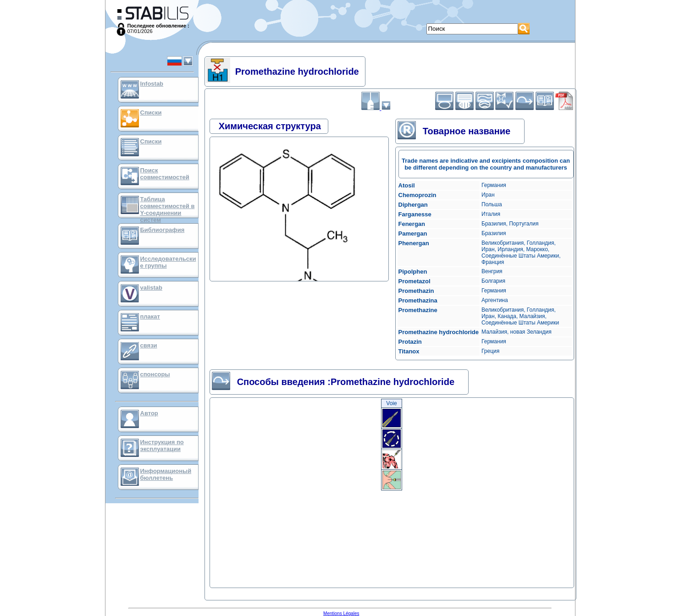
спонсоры (155, 374)
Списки (151, 113)
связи (149, 345)
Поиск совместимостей (165, 174)
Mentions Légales (341, 613)
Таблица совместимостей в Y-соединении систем (168, 209)
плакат (150, 316)
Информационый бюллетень (166, 474)
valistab (151, 288)
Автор (149, 413)
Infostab (152, 84)
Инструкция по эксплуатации (162, 445)
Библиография (163, 230)
